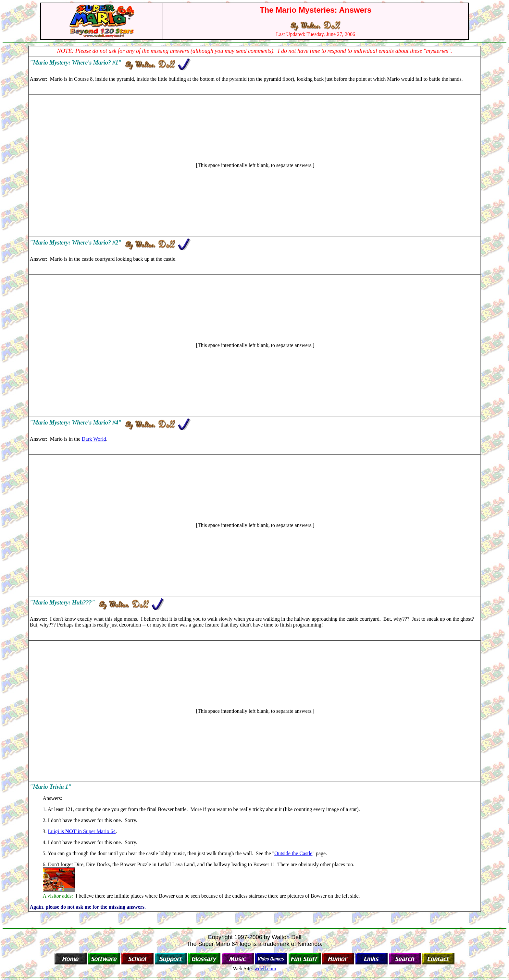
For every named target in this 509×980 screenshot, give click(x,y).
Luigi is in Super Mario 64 (82, 831)
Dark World (94, 439)
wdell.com (265, 968)
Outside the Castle (293, 853)
